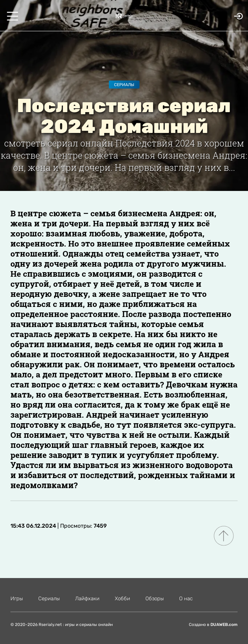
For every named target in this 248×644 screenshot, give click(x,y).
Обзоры (155, 599)
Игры (17, 599)
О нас (186, 599)
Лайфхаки (87, 599)
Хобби (122, 599)
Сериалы (124, 85)
